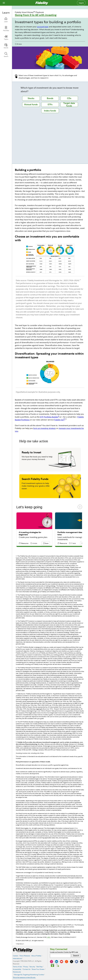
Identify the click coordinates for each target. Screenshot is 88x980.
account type (43, 27)
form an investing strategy (45, 428)
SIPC (49, 937)
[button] (47, 544)
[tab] (31, 98)
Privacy (26, 967)
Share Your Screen (38, 969)
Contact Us (27, 969)
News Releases (25, 956)
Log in (81, 3)
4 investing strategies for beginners (30, 533)
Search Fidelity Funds (35, 479)
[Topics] (6, 37)
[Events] (6, 46)
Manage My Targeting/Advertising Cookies (29, 975)
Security (32, 967)
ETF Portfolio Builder (50, 417)
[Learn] (6, 20)
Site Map (40, 967)
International (17, 958)
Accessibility (17, 969)
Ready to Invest (31, 452)
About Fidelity (36, 956)
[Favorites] (6, 29)
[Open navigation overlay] (4, 3)
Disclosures (17, 972)
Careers (16, 956)
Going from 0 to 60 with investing (36, 15)
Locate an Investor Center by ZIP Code (64, 952)
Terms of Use (17, 967)
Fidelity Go (60, 420)
